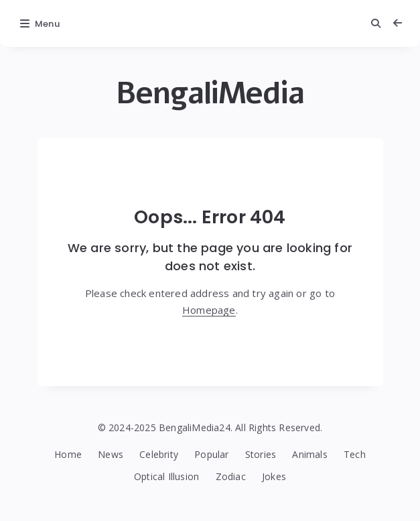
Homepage (209, 310)
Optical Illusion (166, 476)
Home (68, 454)
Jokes (274, 476)
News (111, 454)
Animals (309, 454)
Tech (355, 454)
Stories (261, 454)
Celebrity (159, 454)
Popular (211, 454)
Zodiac (231, 476)
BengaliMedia (210, 93)
